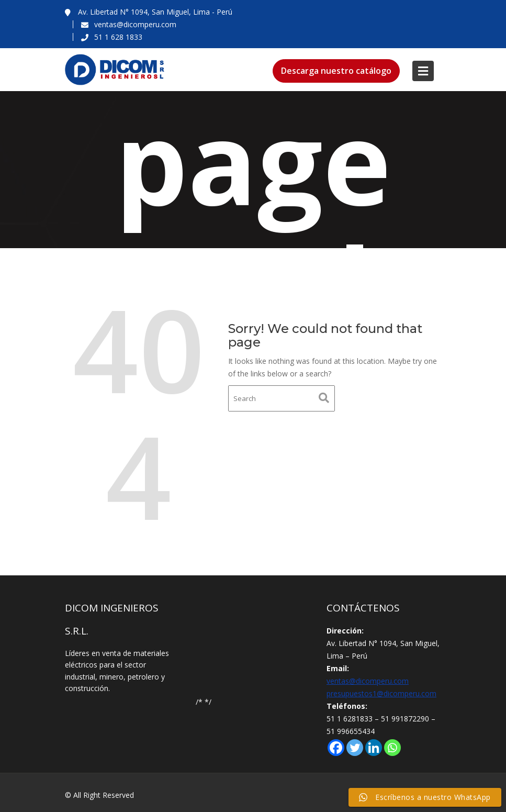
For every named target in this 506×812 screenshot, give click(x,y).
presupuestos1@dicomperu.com (381, 693)
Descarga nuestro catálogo (336, 71)
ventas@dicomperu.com (368, 681)
